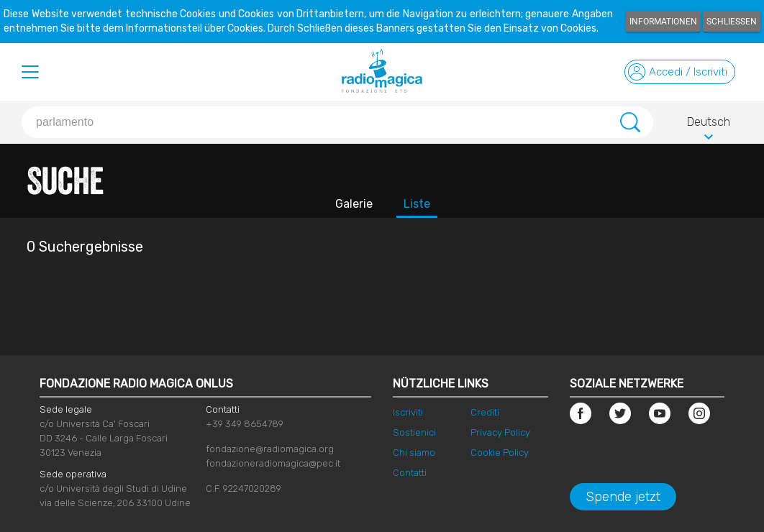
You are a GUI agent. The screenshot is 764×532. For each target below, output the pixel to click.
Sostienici (414, 432)
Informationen (663, 22)
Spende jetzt (623, 497)
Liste (417, 204)
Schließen (732, 22)
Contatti (410, 473)
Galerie (354, 204)
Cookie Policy (500, 453)
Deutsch (709, 124)
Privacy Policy (500, 432)
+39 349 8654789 (245, 424)
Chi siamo (414, 453)
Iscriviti (408, 412)
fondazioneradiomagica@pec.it (273, 463)
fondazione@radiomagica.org (270, 449)
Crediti (485, 412)
